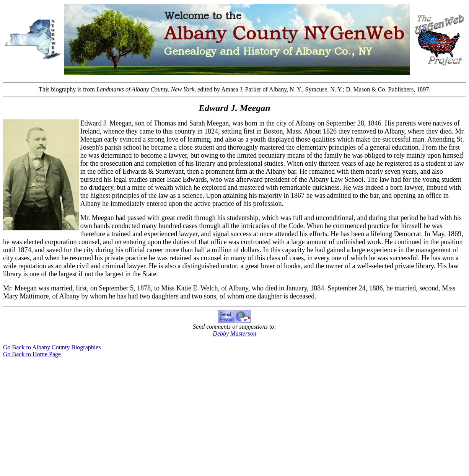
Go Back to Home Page (32, 354)
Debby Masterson (234, 333)
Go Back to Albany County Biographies (52, 347)
